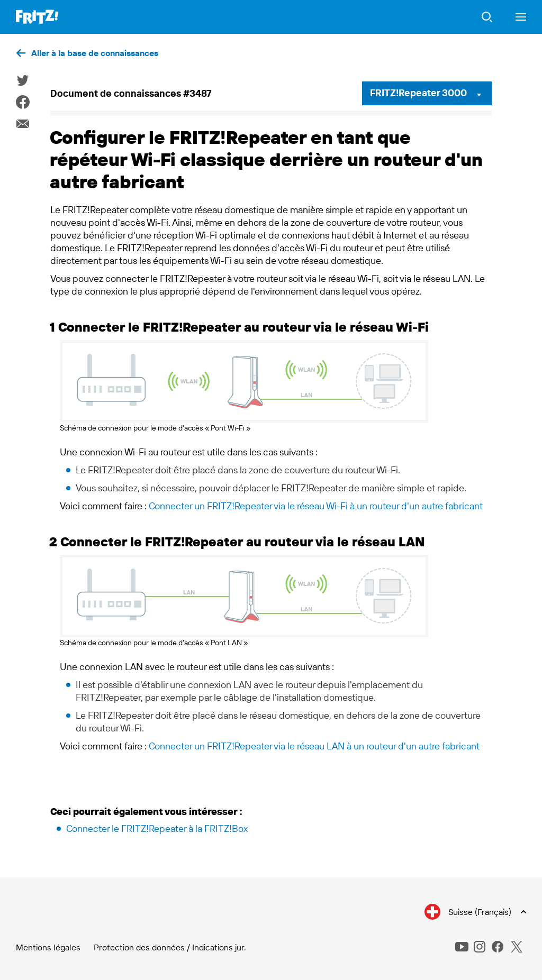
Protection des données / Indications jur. (170, 947)
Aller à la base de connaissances (95, 53)
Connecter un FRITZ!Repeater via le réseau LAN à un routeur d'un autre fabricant (314, 746)
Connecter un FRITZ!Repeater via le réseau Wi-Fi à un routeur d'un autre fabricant (316, 506)
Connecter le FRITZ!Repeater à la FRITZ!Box (157, 828)
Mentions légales (48, 947)
